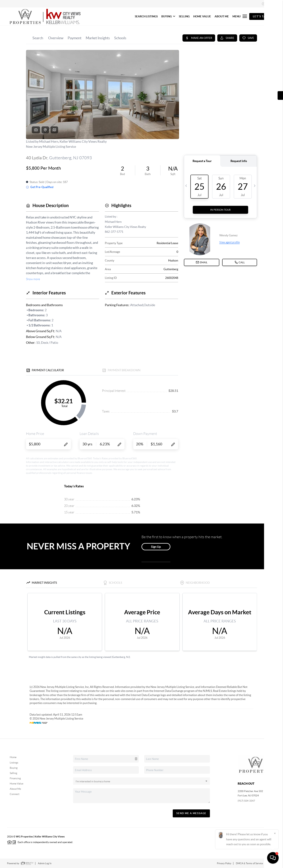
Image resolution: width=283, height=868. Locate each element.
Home (13, 757)
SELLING (184, 16)
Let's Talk (261, 16)
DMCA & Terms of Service (249, 863)
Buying (14, 768)
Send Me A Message (191, 813)
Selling (13, 773)
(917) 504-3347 (246, 801)
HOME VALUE (202, 16)
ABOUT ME (222, 16)
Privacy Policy (224, 863)
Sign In (269, 4)
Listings (14, 763)
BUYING (168, 16)
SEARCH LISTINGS (146, 16)
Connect (15, 794)
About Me (15, 789)
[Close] (275, 833)
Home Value (17, 784)
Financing (15, 778)
